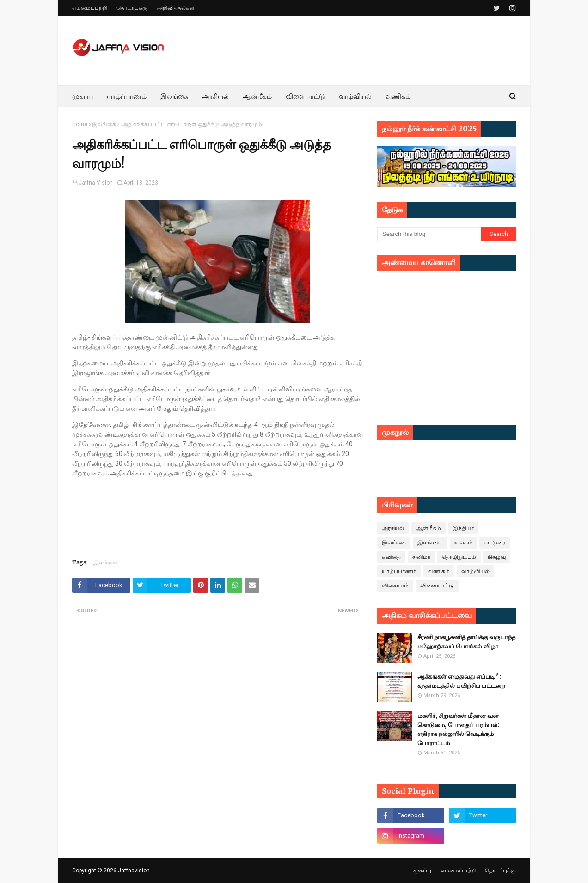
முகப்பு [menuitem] (83, 96)
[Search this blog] (429, 234)
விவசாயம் (395, 586)
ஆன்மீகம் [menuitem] (257, 96)
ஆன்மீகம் (428, 528)
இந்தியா (463, 528)
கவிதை (391, 557)
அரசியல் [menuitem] (215, 96)
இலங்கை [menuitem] (174, 96)
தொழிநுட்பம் (459, 557)
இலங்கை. (430, 543)
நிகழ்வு (497, 557)
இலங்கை (104, 124)
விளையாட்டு (437, 586)
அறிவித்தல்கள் (176, 8)
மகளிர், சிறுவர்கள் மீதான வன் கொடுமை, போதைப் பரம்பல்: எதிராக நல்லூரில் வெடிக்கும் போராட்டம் (458, 729)
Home (80, 124)
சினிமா (421, 557)
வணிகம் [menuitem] (398, 96)
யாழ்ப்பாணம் (399, 571)
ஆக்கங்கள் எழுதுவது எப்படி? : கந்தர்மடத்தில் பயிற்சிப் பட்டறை (461, 681)
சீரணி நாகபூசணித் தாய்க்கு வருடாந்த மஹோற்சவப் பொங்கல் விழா (466, 642)
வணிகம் (439, 571)
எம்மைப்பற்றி (90, 8)
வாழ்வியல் (475, 571)
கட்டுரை (495, 543)
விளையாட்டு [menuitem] (305, 96)
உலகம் (463, 543)
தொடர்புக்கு (132, 8)
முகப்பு (422, 871)
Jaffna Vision (96, 183)
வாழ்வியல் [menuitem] (355, 96)
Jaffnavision (134, 871)
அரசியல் (393, 528)
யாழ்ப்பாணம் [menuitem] (127, 96)
